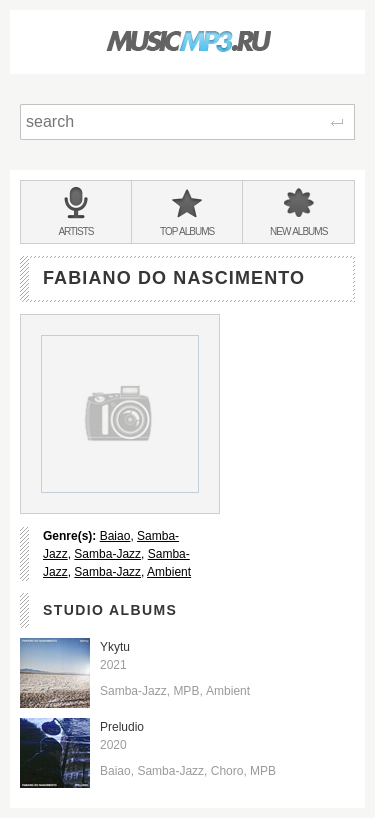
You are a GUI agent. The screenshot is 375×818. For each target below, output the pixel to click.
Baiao (115, 536)
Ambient (169, 572)
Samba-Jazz (107, 554)
